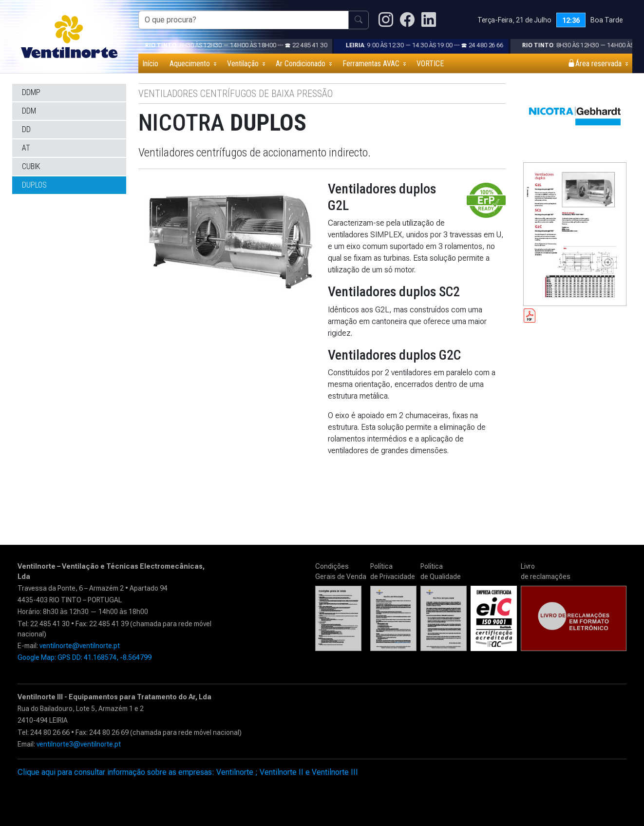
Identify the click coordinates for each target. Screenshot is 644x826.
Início (150, 64)
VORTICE (430, 64)
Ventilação (243, 64)
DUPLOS (34, 185)
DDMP (31, 92)
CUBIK (31, 166)
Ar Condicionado (301, 64)
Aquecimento (190, 64)
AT (26, 148)
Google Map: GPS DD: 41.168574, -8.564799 (85, 657)
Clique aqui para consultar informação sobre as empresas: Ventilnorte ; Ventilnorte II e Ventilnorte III (188, 772)
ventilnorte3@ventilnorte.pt (79, 744)
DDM (29, 111)
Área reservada (595, 64)
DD (26, 129)
